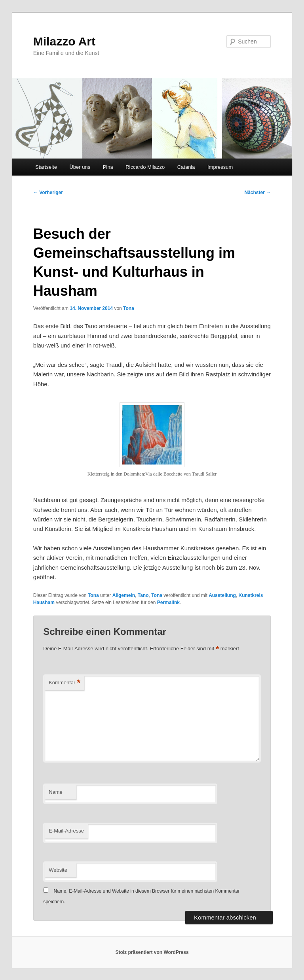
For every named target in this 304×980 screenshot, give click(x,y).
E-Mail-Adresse (66, 831)
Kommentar (65, 683)
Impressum (220, 167)
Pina (108, 167)
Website (58, 870)
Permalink (168, 602)
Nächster (258, 193)
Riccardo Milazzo (145, 167)
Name (56, 792)
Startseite (46, 167)
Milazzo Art (64, 41)
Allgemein (124, 595)
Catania (186, 167)
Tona (129, 308)
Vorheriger (48, 193)
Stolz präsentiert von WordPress (152, 952)
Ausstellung (222, 595)
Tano (143, 595)
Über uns (80, 167)
